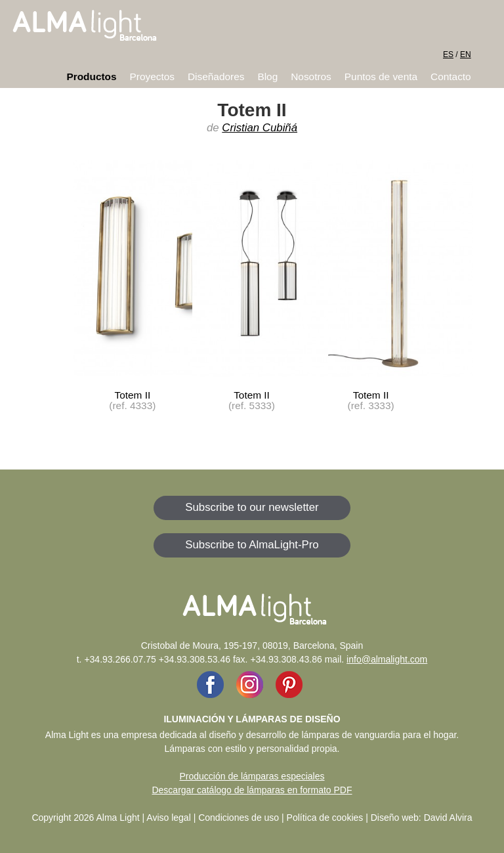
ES (448, 55)
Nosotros (311, 77)
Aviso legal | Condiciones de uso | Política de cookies (255, 818)
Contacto (451, 77)
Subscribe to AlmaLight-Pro (252, 545)
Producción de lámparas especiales (252, 776)
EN (466, 55)
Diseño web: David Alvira (422, 818)
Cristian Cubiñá (260, 128)
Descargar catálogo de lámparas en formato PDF (252, 790)
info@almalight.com (387, 659)
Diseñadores (216, 77)
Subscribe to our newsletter (252, 507)
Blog (267, 77)
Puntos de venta (381, 77)
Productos (91, 77)
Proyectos (152, 77)
